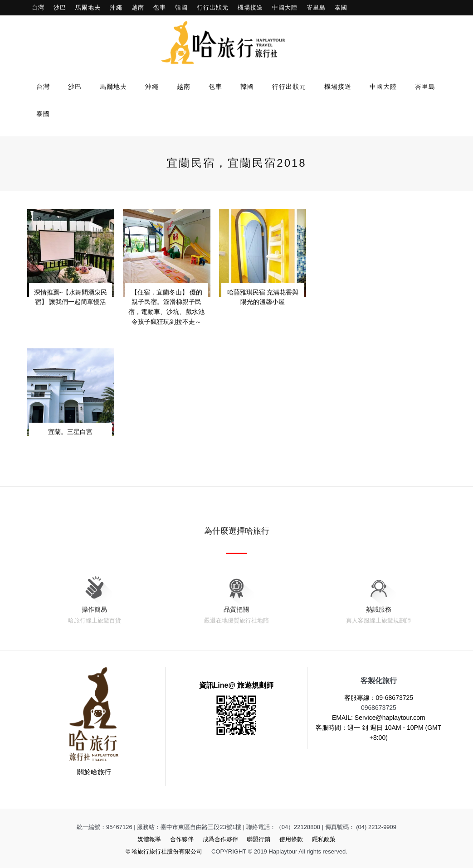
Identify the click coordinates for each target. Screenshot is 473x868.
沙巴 (60, 7)
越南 (138, 7)
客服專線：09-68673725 (379, 698)
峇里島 (316, 7)
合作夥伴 (182, 839)
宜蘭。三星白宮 (70, 431)
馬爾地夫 (88, 7)
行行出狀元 (213, 7)
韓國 (181, 7)
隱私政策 (324, 839)
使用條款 (291, 839)
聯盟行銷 (258, 839)
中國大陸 (285, 7)
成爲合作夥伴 (220, 839)
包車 (160, 7)
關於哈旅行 (94, 772)
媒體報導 (149, 839)
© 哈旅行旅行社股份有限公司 (164, 851)
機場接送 (250, 7)
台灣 (38, 7)
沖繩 (116, 7)
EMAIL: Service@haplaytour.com (379, 718)
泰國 (341, 7)
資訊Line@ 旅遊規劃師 (236, 685)
